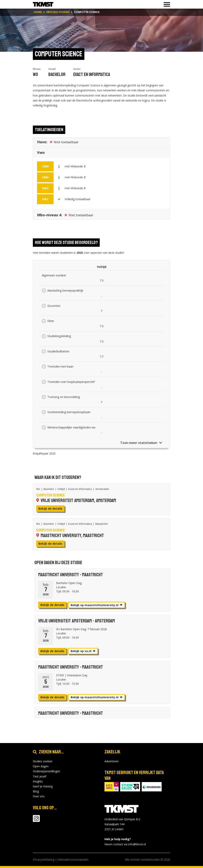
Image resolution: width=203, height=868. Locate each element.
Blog (36, 791)
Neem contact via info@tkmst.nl (125, 844)
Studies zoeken (43, 761)
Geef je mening (43, 786)
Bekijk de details (50, 509)
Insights (38, 781)
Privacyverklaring (44, 860)
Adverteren (112, 761)
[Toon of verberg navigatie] (166, 4)
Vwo (41, 154)
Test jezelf (40, 776)
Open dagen (41, 766)
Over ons (39, 796)
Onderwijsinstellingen (46, 771)
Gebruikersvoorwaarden (73, 860)
